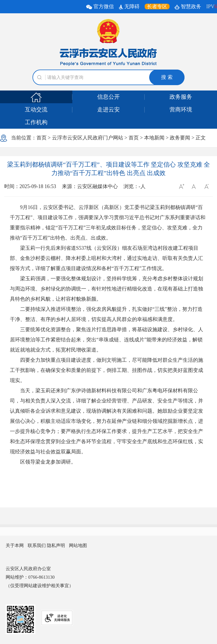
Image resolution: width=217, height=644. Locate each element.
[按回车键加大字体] (181, 187)
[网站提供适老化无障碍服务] (57, 618)
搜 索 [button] (167, 77)
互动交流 (36, 109)
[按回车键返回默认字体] (194, 187)
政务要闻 (180, 138)
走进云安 (108, 109)
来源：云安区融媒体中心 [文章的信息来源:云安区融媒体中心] (90, 186)
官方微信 (101, 7)
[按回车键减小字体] (206, 187)
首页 (42, 138)
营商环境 (181, 109)
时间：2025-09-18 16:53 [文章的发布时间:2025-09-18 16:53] (30, 186)
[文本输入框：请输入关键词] (108, 77)
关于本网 (15, 545)
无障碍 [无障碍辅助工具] (129, 7)
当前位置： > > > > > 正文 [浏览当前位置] (103, 138)
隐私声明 (56, 545)
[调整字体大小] (181, 187)
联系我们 (37, 545)
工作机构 (36, 122)
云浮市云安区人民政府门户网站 (88, 138)
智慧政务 (188, 7)
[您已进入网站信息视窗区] (108, 546)
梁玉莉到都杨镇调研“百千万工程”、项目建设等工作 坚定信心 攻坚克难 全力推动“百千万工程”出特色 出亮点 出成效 (108, 169)
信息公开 (108, 97)
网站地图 (78, 545)
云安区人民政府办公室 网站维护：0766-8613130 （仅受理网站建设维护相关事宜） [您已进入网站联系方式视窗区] (40, 577)
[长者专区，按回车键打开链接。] (157, 7)
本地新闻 (154, 138)
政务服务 (181, 97)
